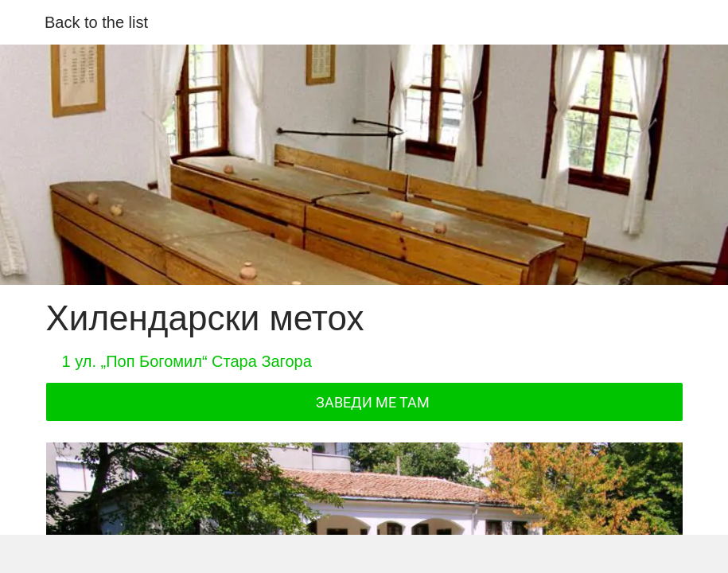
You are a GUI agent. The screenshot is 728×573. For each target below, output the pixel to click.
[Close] (22, 22)
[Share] (189, 554)
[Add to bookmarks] (539, 554)
